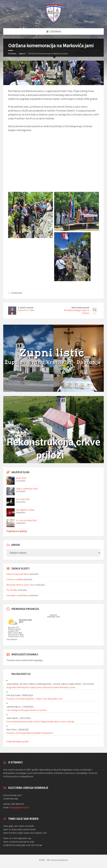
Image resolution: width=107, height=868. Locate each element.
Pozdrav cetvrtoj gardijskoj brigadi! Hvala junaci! (30, 733)
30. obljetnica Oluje (25, 510)
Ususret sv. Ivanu (26, 310)
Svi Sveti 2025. (23, 499)
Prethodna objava (80, 308)
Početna (12, 53)
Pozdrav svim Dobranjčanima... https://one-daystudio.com (34, 699)
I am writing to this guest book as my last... (27, 710)
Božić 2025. (21, 478)
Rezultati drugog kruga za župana (77, 312)
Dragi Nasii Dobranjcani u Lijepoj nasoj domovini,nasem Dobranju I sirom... (42, 687)
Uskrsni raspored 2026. (18, 574)
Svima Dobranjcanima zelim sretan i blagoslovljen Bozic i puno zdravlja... (41, 721)
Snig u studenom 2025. (27, 489)
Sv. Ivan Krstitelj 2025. (27, 520)
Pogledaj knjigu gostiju (17, 741)
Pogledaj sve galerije (17, 531)
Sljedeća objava (26, 308)
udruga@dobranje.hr (19, 807)
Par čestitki (12, 590)
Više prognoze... (13, 639)
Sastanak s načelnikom (17, 595)
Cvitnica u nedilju (15, 579)
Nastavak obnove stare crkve (21, 585)
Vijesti (22, 53)
